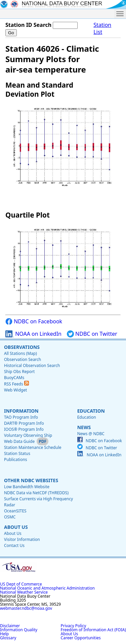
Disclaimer (10, 626)
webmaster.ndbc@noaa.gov (26, 608)
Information (21, 411)
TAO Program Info (21, 417)
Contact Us (14, 545)
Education (91, 411)
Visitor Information (22, 539)
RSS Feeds (16, 384)
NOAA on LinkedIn (33, 334)
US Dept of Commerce (21, 584)
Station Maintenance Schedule (33, 447)
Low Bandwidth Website (27, 487)
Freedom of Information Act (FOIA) (93, 630)
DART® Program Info (24, 423)
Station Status (17, 453)
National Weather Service (24, 592)
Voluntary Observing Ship (28, 435)
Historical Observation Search (32, 365)
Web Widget (15, 390)
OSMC (10, 517)
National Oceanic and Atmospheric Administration (47, 588)
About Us (16, 527)
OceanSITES (15, 511)
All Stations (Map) (20, 353)
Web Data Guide (19, 441)
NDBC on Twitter (92, 334)
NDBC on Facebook (34, 321)
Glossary (8, 638)
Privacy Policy (74, 626)
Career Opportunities (81, 638)
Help (4, 634)
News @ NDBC (91, 434)
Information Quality (19, 630)
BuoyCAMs (14, 378)
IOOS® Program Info (24, 429)
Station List (102, 29)
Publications (16, 459)
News (84, 427)
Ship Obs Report (19, 372)
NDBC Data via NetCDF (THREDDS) (36, 493)
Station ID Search (28, 25)
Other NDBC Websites (31, 480)
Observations (22, 347)
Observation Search (23, 359)
